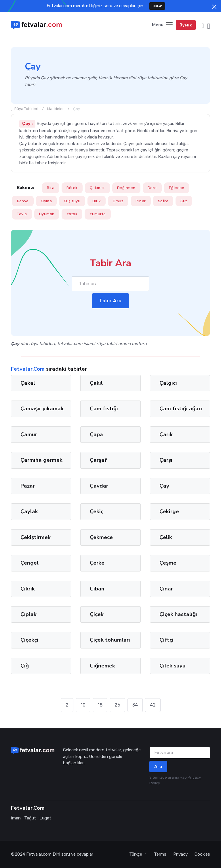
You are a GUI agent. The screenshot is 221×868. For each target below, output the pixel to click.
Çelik (166, 537)
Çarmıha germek (41, 460)
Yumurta (98, 214)
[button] (203, 25)
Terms (160, 854)
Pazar (28, 486)
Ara (158, 767)
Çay (164, 486)
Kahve (23, 201)
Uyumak (47, 214)
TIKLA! (157, 6)
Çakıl (96, 383)
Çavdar (99, 486)
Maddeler (56, 109)
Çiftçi (166, 640)
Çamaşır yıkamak (42, 409)
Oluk (97, 201)
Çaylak (29, 511)
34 (135, 705)
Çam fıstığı (104, 409)
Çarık (166, 434)
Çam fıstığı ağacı (181, 409)
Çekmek (97, 188)
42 (153, 705)
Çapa (96, 434)
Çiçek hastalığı (178, 614)
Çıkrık (28, 588)
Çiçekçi (29, 640)
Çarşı (166, 460)
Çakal (28, 383)
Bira (51, 188)
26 (117, 705)
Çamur (29, 434)
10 (83, 705)
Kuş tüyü (72, 201)
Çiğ (25, 665)
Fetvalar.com (39, 854)
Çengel (29, 563)
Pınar (141, 201)
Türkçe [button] (136, 854)
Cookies (202, 854)
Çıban (97, 588)
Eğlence (177, 188)
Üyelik (186, 25)
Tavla (22, 214)
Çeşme (168, 563)
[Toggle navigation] (163, 25)
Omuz (118, 201)
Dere (152, 188)
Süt (184, 201)
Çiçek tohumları (110, 640)
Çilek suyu (173, 665)
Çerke (97, 563)
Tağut (30, 818)
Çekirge (169, 511)
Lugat (45, 818)
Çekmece (101, 537)
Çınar (166, 588)
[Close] (214, 7)
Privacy (180, 854)
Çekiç (97, 511)
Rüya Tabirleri (25, 109)
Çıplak (28, 614)
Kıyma (46, 201)
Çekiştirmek (36, 537)
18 (100, 705)
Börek (72, 188)
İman (16, 818)
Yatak (72, 214)
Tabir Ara (110, 301)
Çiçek (97, 614)
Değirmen (126, 188)
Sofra (163, 201)
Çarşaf (98, 460)
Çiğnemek (102, 665)
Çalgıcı (168, 383)
